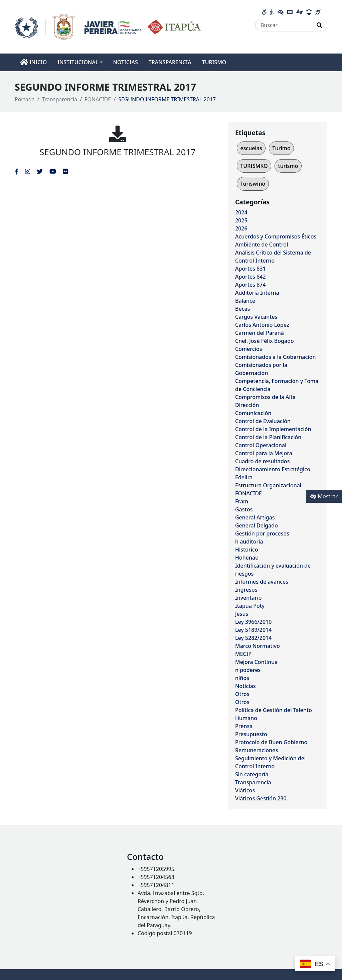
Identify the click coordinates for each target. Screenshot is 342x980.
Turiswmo (253, 184)
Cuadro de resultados (262, 461)
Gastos (244, 509)
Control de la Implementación (273, 429)
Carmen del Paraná (260, 333)
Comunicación (253, 413)
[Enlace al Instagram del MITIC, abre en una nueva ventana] (28, 171)
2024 (241, 212)
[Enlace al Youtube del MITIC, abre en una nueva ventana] (53, 171)
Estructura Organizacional (268, 485)
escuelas (251, 148)
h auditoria (249, 542)
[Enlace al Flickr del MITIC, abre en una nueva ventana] (65, 171)
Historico (247, 550)
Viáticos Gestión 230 (261, 798)
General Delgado (256, 525)
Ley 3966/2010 (253, 622)
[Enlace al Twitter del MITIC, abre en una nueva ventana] (40, 171)
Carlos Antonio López (262, 325)
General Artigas (255, 517)
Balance (245, 301)
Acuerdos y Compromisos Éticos (276, 236)
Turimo (281, 148)
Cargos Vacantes (256, 317)
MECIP (243, 654)
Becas (242, 309)
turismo (288, 166)
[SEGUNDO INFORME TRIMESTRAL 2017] (118, 134)
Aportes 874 (250, 285)
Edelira (244, 477)
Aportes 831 (250, 269)
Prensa (244, 726)
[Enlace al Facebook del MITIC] (17, 171)
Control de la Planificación (268, 437)
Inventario (248, 598)
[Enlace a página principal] (108, 26)
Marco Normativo (258, 646)
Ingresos (246, 590)
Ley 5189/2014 (253, 630)
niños (242, 678)
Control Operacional (261, 445)
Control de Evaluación (263, 421)
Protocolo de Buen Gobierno (271, 742)
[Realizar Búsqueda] (319, 25)
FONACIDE (98, 99)
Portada (25, 99)
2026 (241, 228)
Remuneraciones (256, 750)
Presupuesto (251, 734)
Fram (242, 501)
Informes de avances (262, 582)
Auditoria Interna (257, 293)
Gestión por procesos (262, 533)
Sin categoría (252, 774)
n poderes (248, 670)
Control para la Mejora (264, 453)
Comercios (248, 349)
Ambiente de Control (262, 244)
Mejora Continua (256, 662)
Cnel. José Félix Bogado (265, 341)
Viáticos (245, 790)
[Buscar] (284, 25)
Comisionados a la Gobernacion (276, 357)
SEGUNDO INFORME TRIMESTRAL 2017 (117, 152)
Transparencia (60, 99)
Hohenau (247, 558)
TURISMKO (254, 166)
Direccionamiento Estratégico (273, 469)
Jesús (242, 614)
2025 (241, 220)
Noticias (245, 686)
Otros (242, 694)
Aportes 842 (250, 277)
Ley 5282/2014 (253, 638)
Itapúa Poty (250, 606)
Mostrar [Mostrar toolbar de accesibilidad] (324, 496)
